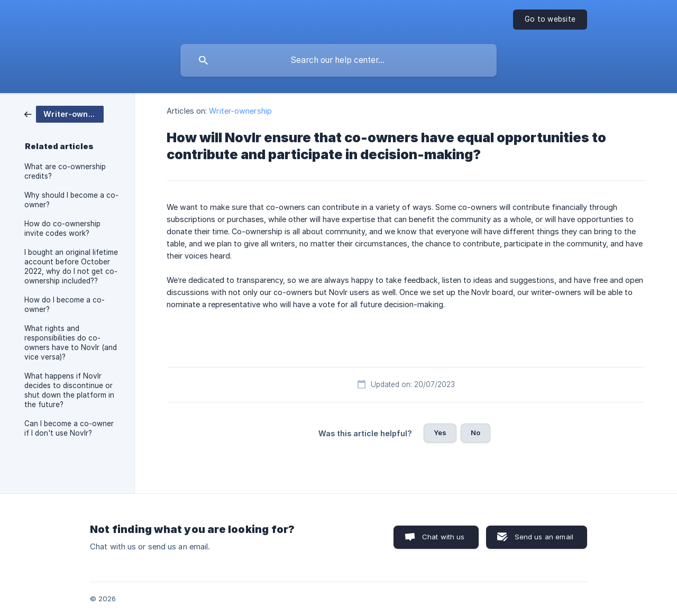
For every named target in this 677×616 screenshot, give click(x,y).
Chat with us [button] (443, 537)
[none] (550, 20)
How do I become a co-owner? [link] (65, 305)
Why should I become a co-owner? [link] (71, 200)
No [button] (475, 433)
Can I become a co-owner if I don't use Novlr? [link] (69, 428)
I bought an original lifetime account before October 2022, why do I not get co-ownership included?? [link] (71, 266)
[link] (64, 113)
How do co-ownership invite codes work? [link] (62, 228)
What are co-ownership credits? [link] (65, 171)
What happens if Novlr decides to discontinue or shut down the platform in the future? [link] (69, 390)
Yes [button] (440, 433)
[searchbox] (338, 60)
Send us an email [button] (544, 537)
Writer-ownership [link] (240, 111)
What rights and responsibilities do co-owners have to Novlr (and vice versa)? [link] (71, 343)
